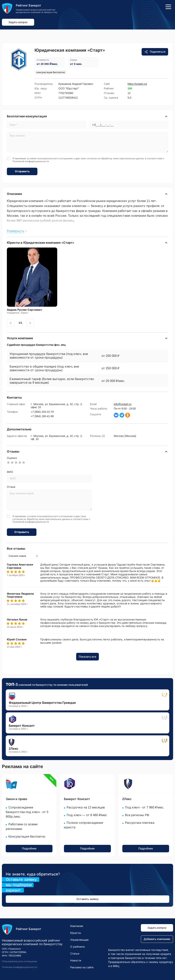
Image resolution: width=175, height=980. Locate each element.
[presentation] (11, 323)
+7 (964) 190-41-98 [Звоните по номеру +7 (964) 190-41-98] (42, 416)
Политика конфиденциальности (19, 967)
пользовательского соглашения (55, 159)
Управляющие (79, 940)
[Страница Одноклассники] (128, 415)
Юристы (76, 933)
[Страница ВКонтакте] (116, 415)
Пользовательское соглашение (19, 962)
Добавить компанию (157, 939)
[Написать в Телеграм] (122, 415)
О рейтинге (77, 947)
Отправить (22, 171)
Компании (77, 926)
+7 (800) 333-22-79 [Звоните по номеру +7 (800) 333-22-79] (42, 412)
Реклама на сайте (82, 967)
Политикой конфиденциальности (31, 161)
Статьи (75, 954)
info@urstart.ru (123, 404)
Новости (76, 960)
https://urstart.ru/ (137, 84)
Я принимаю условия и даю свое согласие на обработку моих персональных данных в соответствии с (88, 160)
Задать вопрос (18, 22)
